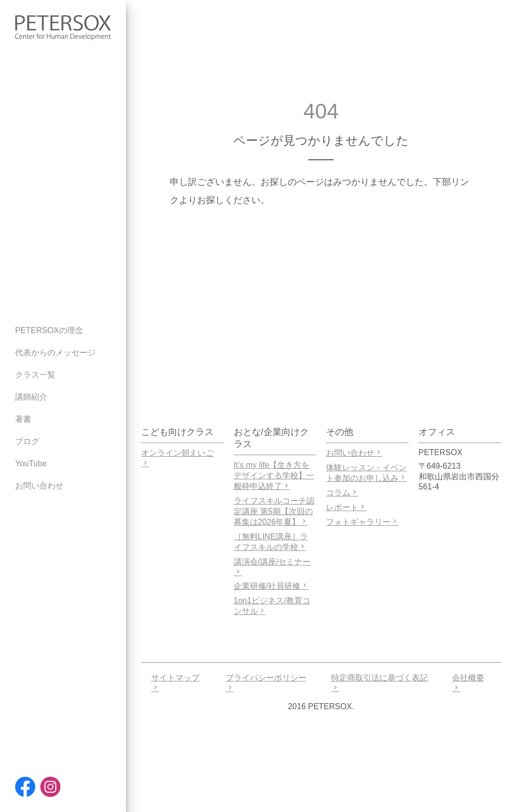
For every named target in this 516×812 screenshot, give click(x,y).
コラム (342, 493)
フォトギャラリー (362, 522)
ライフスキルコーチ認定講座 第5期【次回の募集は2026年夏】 (274, 511)
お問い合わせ (354, 453)
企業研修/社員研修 (271, 586)
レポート (346, 507)
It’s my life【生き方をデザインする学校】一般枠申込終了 (274, 476)
